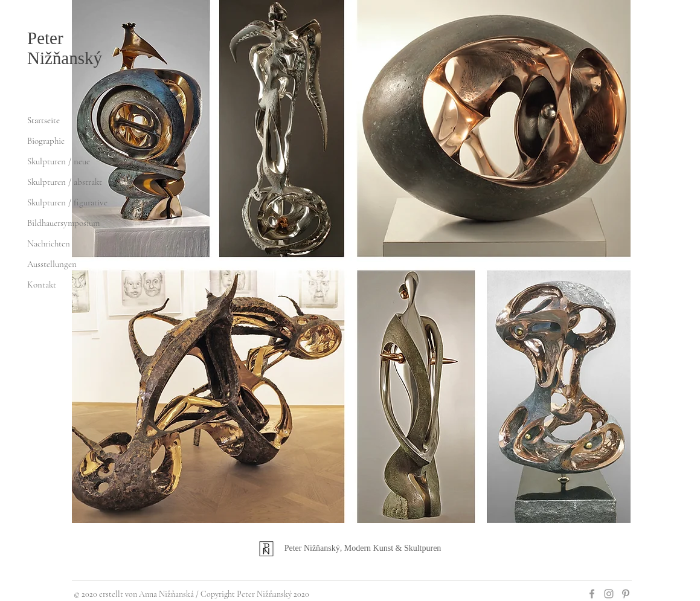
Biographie (46, 141)
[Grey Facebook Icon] (592, 594)
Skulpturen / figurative (67, 202)
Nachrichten (49, 243)
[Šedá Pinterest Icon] (626, 594)
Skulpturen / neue (59, 161)
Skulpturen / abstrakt (65, 182)
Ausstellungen (52, 264)
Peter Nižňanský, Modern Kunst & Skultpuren (363, 548)
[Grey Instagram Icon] (609, 594)
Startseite (43, 120)
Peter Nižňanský (65, 48)
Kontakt (42, 284)
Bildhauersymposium (63, 223)
